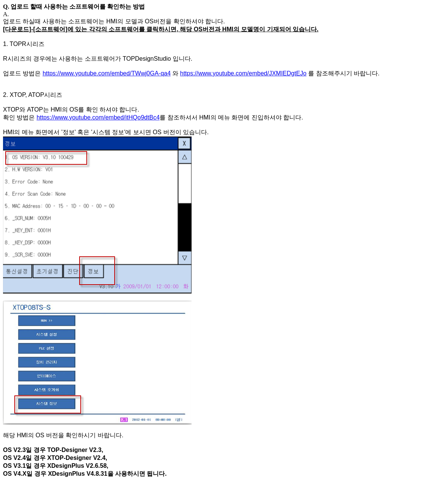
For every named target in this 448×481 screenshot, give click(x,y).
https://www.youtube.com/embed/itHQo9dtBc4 (98, 117)
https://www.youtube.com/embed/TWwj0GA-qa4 (107, 73)
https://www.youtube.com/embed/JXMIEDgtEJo (243, 73)
